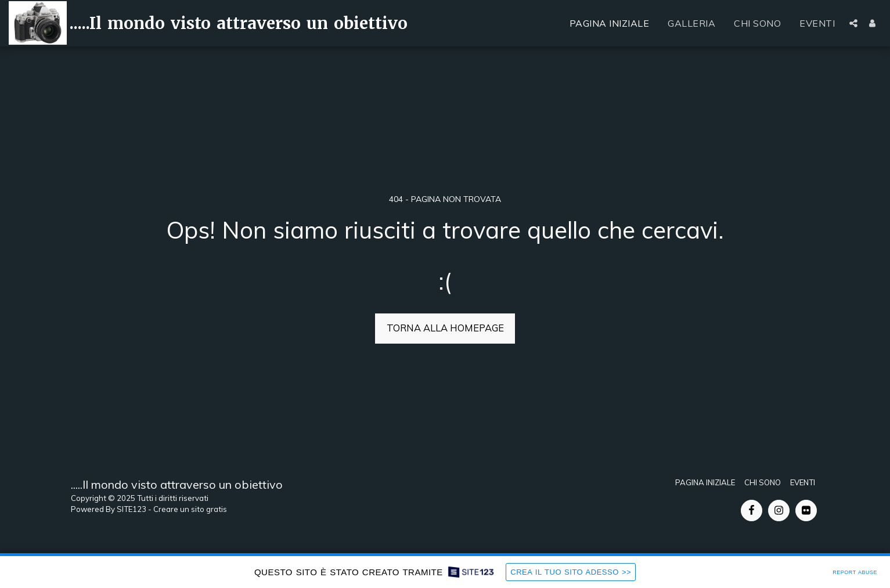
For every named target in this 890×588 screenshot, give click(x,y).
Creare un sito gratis (190, 509)
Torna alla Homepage (445, 328)
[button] (853, 23)
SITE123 (131, 509)
